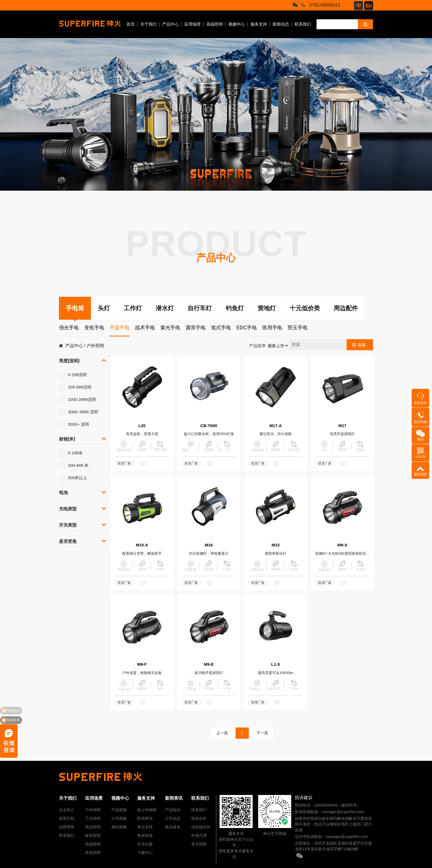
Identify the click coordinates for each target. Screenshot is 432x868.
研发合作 (199, 818)
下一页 (262, 733)
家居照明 (93, 835)
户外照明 (95, 346)
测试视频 (119, 827)
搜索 (362, 345)
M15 (276, 545)
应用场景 (193, 24)
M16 (209, 545)
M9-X (342, 545)
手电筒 (75, 308)
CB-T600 (209, 426)
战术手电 (145, 328)
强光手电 (69, 328)
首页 (131, 24)
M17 (342, 426)
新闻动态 (281, 24)
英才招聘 (199, 844)
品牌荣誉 (67, 827)
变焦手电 (94, 328)
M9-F (142, 664)
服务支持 (259, 24)
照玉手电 (298, 328)
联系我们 (303, 24)
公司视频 (119, 818)
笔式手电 (221, 328)
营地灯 (267, 308)
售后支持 (145, 827)
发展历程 (67, 818)
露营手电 (196, 328)
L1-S (276, 664)
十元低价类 (305, 308)
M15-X (142, 545)
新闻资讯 (174, 798)
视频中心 (237, 24)
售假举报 (145, 835)
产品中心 (171, 24)
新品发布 (173, 827)
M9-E (209, 664)
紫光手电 (170, 328)
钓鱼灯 (235, 308)
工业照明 (93, 818)
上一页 (222, 733)
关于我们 (148, 24)
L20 (142, 426)
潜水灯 (165, 308)
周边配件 (346, 308)
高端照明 (215, 24)
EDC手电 (247, 328)
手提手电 (120, 328)
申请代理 (199, 835)
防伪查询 (145, 818)
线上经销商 (147, 810)
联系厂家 (124, 463)
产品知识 (173, 810)
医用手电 (272, 328)
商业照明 (93, 827)
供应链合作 (201, 827)
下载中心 (145, 853)
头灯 (104, 308)
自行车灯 (200, 308)
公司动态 (173, 818)
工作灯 (133, 308)
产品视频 (119, 810)
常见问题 (145, 844)
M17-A (276, 426)
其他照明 (93, 853)
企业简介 (67, 810)
